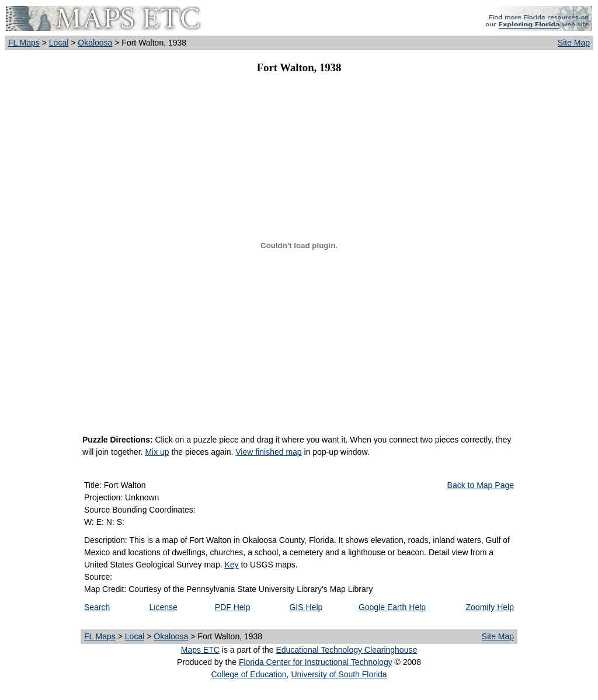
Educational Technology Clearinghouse (346, 650)
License (164, 607)
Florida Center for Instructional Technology (316, 662)
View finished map (268, 452)
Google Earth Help (392, 607)
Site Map (574, 43)
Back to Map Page (481, 485)
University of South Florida (339, 674)
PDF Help (233, 607)
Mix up (157, 452)
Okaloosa (95, 43)
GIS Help (306, 607)
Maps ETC (200, 650)
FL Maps (24, 43)
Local (59, 43)
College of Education (248, 674)
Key (231, 565)
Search (97, 607)
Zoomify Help (490, 607)
